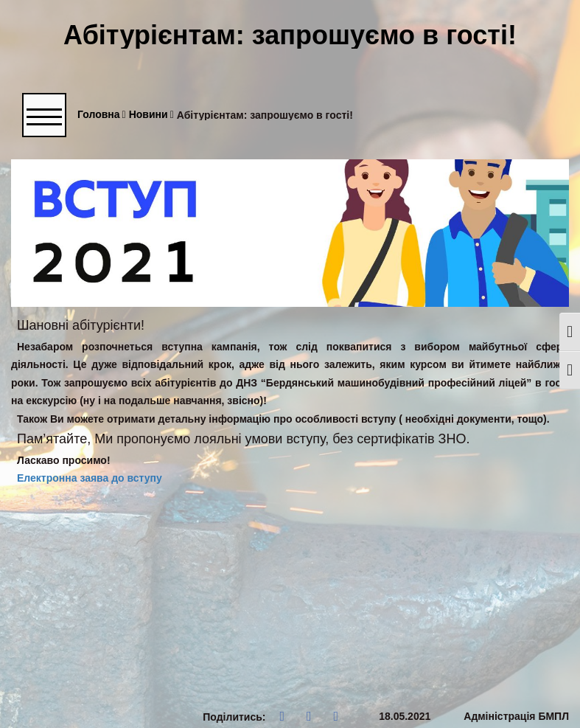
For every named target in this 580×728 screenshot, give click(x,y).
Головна (102, 115)
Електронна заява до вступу (90, 478)
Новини (151, 115)
